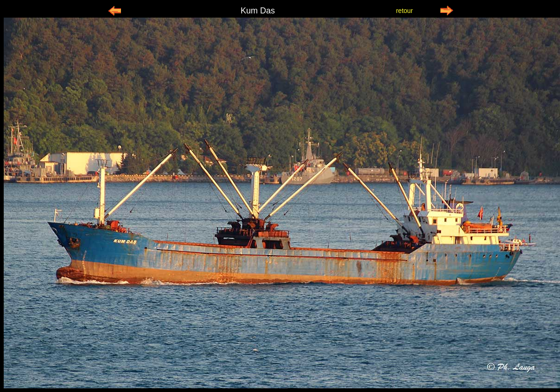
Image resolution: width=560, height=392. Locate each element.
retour (404, 11)
